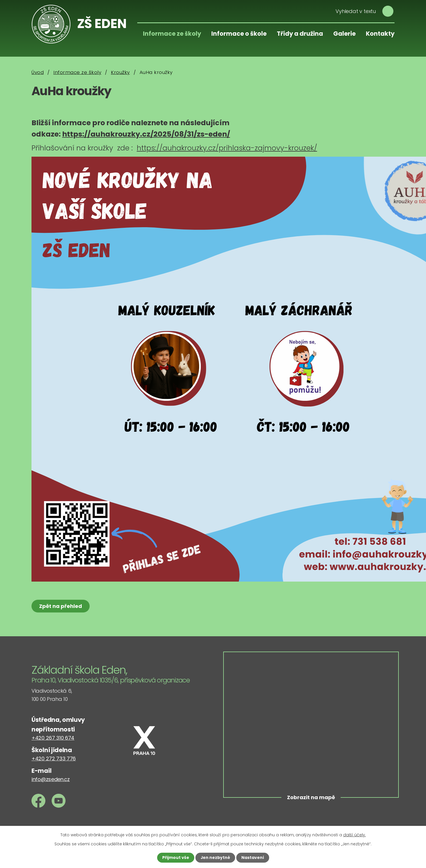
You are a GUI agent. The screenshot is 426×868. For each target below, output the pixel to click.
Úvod (38, 72)
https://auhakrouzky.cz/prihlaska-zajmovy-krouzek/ (227, 148)
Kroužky (120, 72)
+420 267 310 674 (53, 738)
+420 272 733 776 (54, 759)
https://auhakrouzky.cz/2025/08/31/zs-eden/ (146, 134)
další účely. (355, 835)
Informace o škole (239, 34)
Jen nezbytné (215, 858)
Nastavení (253, 858)
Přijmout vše (175, 858)
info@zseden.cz (51, 779)
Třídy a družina (300, 34)
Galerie (344, 34)
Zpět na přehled (61, 606)
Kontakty (380, 34)
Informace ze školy (172, 34)
